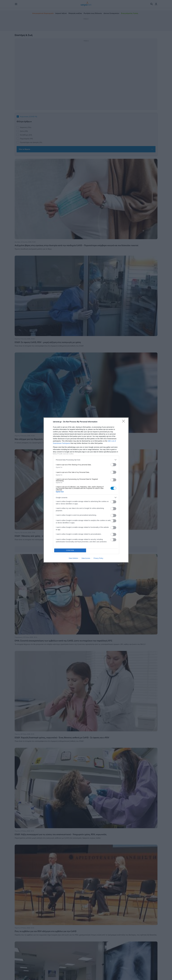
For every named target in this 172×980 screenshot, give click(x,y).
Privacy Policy (98, 558)
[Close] (124, 422)
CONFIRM (70, 550)
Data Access (86, 558)
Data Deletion (74, 558)
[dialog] (86, 490)
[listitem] (86, 460)
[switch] (113, 465)
